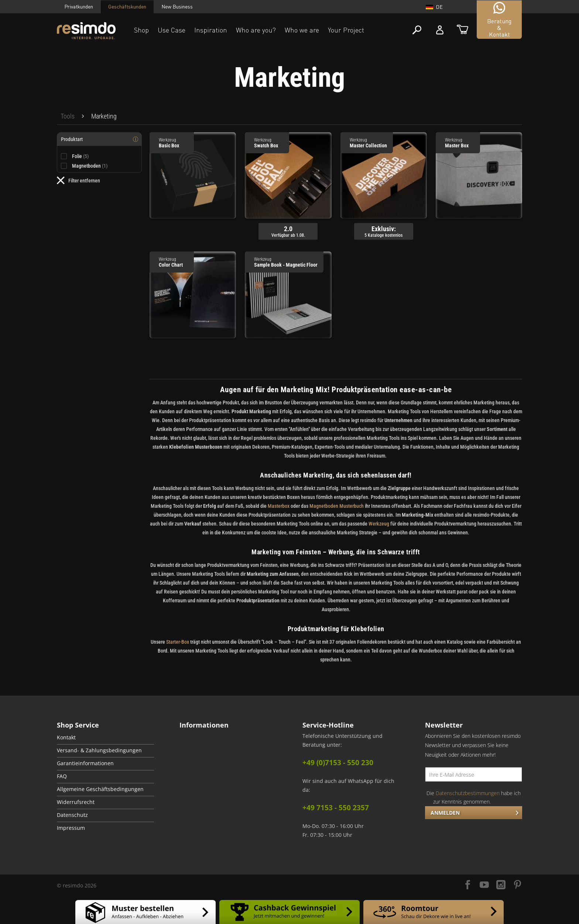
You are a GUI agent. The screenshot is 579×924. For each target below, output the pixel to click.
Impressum (71, 828)
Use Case (172, 30)
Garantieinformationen (85, 763)
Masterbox (279, 506)
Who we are (302, 30)
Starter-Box (178, 642)
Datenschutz (72, 815)
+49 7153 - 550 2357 (336, 808)
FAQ (62, 776)
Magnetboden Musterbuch (337, 506)
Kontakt (66, 738)
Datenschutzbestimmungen (468, 793)
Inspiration (211, 30)
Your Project (346, 30)
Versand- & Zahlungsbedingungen (99, 750)
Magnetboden (90, 166)
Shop (141, 30)
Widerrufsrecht (76, 802)
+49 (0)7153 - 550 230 (338, 763)
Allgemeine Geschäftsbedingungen (100, 789)
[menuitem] (68, 116)
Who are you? (256, 30)
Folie (80, 156)
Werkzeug (379, 524)
